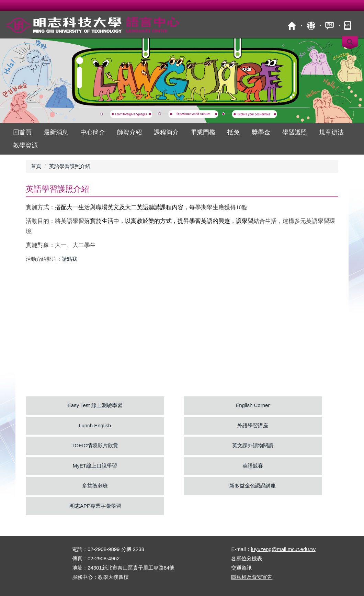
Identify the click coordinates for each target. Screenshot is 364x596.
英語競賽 (253, 466)
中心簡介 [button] (93, 132)
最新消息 (56, 132)
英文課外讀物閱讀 (253, 445)
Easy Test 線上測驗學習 (95, 405)
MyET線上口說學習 (95, 466)
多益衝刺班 (95, 486)
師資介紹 (129, 132)
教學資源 (25, 145)
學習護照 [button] (295, 132)
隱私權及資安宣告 (252, 577)
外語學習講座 (253, 425)
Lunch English (95, 425)
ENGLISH (329, 26)
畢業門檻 (203, 132)
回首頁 (22, 132)
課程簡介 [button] (166, 132)
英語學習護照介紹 (70, 166)
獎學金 (261, 132)
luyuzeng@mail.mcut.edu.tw (283, 549)
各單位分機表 (247, 558)
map (311, 26)
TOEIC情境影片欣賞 (95, 445)
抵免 (234, 132)
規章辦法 (331, 132)
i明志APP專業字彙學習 (95, 506)
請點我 (70, 259)
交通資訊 (241, 568)
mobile (348, 26)
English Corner (253, 405)
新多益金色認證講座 (253, 486)
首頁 (292, 26)
